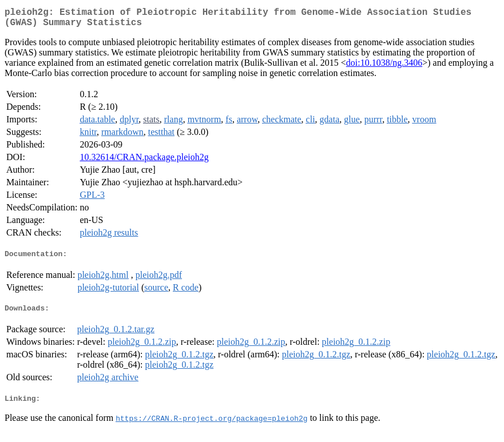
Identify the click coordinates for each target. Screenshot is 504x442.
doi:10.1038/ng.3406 (384, 67)
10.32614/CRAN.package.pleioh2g (144, 162)
